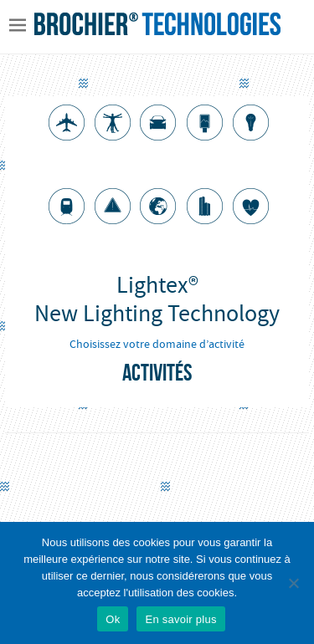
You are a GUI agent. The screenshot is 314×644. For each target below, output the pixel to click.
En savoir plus (180, 619)
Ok (113, 619)
